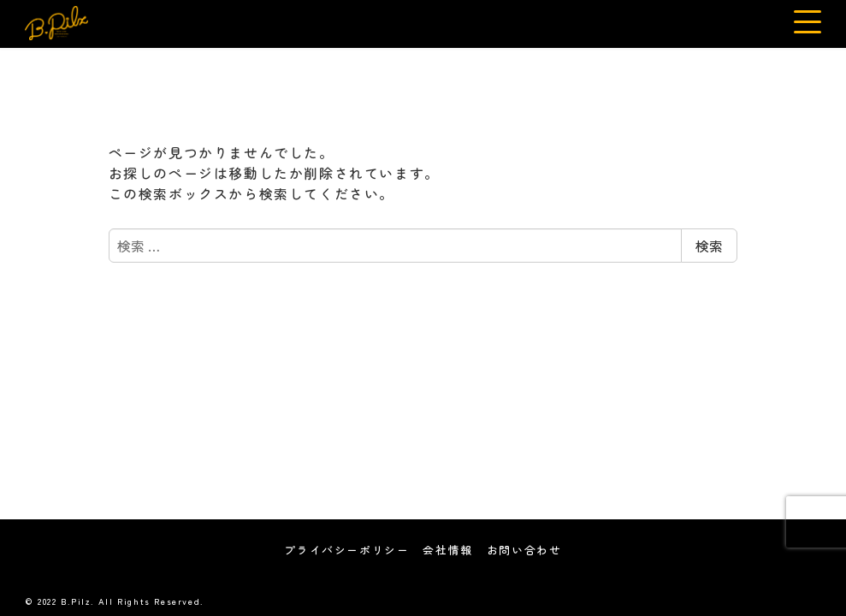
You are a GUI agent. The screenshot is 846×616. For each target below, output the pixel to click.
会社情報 (447, 550)
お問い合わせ (524, 550)
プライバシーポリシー (346, 550)
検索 (709, 246)
